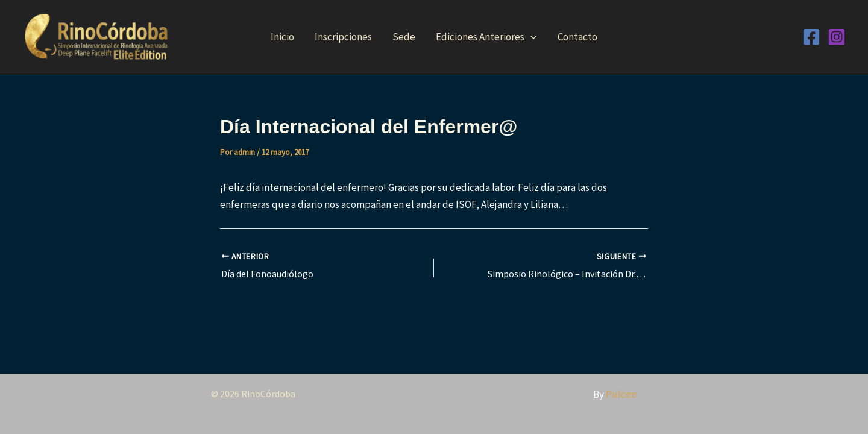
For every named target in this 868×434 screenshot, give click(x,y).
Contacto (577, 37)
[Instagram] (837, 37)
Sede (404, 37)
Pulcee (621, 394)
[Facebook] (811, 37)
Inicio (282, 37)
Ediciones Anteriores (486, 37)
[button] (530, 37)
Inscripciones (343, 37)
